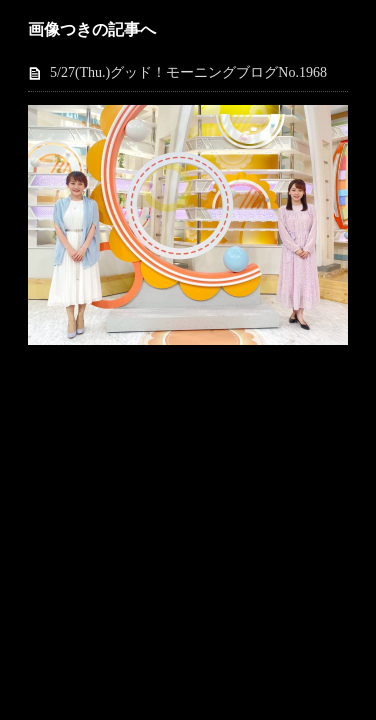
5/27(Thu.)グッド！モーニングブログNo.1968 (188, 72)
